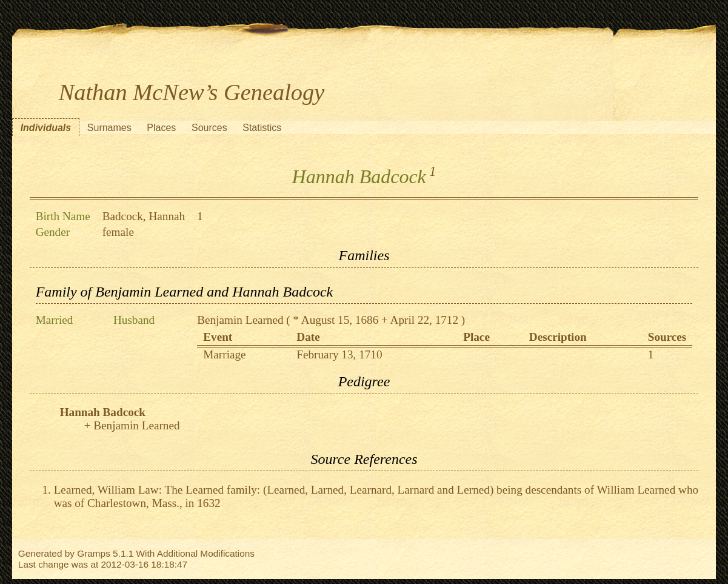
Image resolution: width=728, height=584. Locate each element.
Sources (209, 128)
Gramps (94, 553)
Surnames (109, 128)
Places (161, 128)
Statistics (262, 128)
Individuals (46, 128)
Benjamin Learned (240, 320)
